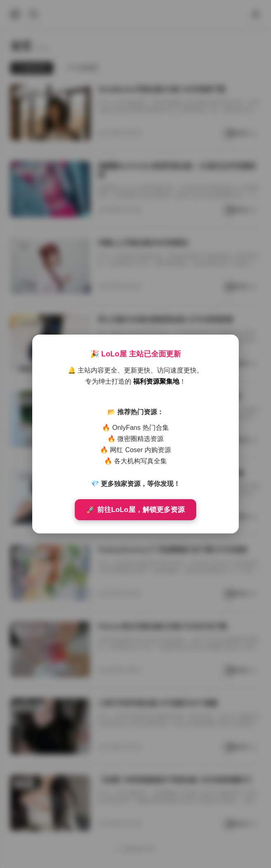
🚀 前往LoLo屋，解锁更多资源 (135, 510)
